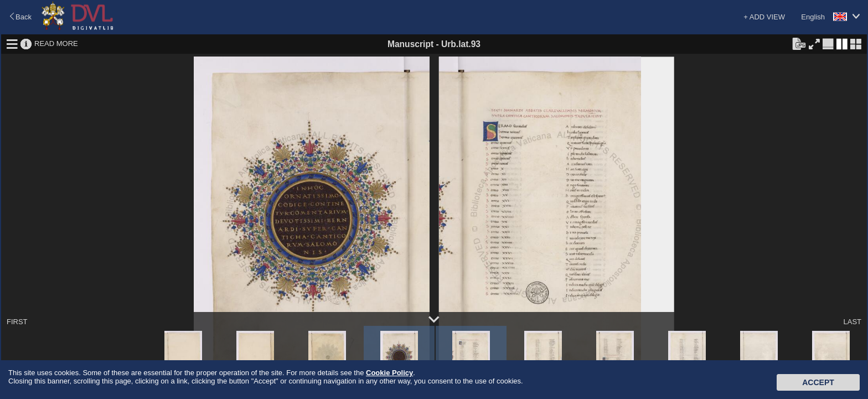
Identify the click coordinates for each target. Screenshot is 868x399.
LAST (852, 322)
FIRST (17, 322)
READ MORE (56, 44)
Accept (818, 382)
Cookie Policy (389, 373)
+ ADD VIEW (764, 17)
